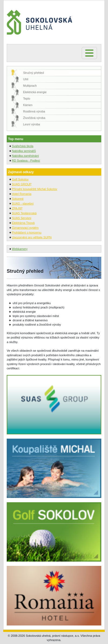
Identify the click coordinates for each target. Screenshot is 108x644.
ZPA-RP (17, 208)
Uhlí (26, 79)
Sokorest (18, 199)
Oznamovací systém (25, 228)
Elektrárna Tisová (23, 223)
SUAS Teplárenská (24, 213)
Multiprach (30, 86)
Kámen (28, 105)
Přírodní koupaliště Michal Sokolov (35, 189)
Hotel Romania (22, 194)
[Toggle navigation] (89, 53)
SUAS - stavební (23, 203)
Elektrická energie (35, 92)
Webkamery (20, 249)
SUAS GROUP (22, 184)
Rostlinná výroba (34, 111)
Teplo (27, 99)
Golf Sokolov (20, 179)
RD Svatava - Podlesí (26, 161)
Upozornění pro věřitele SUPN (32, 237)
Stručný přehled (33, 73)
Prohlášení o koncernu (27, 232)
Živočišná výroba (34, 118)
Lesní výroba (32, 124)
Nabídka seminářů (24, 151)
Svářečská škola (23, 146)
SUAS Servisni (21, 218)
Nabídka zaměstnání (25, 156)
